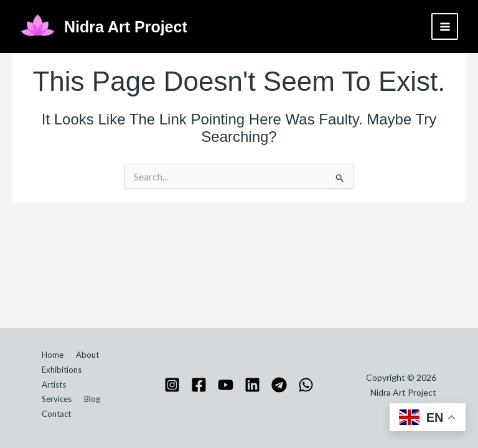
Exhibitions (62, 370)
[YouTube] (226, 385)
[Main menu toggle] (445, 26)
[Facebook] (199, 385)
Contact (56, 414)
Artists (54, 385)
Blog (92, 399)
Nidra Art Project (126, 27)
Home (53, 355)
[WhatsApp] (306, 385)
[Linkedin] (252, 385)
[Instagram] (172, 385)
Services (57, 399)
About (87, 355)
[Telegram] (279, 385)
